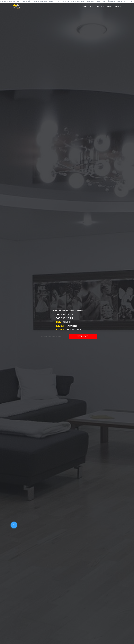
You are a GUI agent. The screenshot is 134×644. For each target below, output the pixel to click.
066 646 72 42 (64, 315)
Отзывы (110, 6)
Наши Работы (100, 6)
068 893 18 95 (64, 318)
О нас (91, 6)
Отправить (83, 336)
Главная (84, 6)
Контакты (118, 6)
